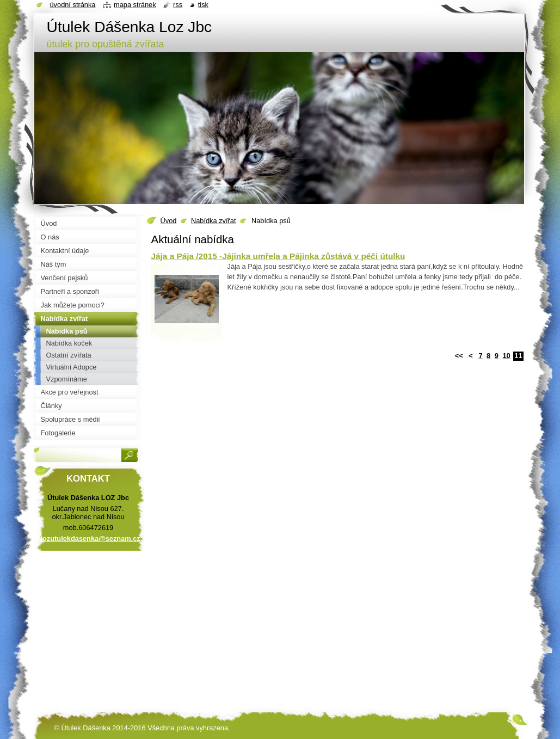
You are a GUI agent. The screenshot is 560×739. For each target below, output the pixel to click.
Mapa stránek (135, 5)
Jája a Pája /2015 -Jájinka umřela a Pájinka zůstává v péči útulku (278, 256)
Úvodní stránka (73, 5)
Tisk (203, 5)
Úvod (169, 221)
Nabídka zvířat (214, 221)
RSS (178, 5)
